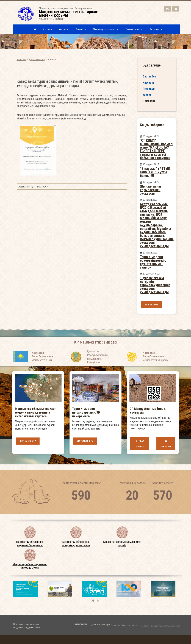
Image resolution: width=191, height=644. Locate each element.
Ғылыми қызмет (134, 29)
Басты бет (21, 59)
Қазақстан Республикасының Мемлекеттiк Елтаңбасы (98, 366)
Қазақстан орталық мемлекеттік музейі (122, 543)
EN (175, 9)
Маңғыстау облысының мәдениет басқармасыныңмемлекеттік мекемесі (71, 13)
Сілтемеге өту (28, 441)
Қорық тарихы (80, 627)
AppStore (166, 444)
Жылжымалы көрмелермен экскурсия (150, 190)
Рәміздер (149, 89)
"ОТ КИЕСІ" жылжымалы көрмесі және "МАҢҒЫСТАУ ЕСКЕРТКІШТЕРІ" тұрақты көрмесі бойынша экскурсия (157, 149)
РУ (168, 9)
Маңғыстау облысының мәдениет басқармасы (30, 543)
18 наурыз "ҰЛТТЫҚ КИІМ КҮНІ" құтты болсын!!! (155, 172)
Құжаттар (81, 29)
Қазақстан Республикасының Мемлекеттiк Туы (42, 364)
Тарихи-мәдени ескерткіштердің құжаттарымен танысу (153, 262)
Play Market (140, 444)
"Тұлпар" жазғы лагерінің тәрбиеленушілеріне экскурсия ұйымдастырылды (155, 285)
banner (147, 95)
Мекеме (48, 29)
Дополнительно (37, 59)
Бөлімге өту (151, 305)
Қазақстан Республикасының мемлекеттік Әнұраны (155, 364)
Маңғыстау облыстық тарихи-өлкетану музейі (30, 566)
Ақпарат (64, 29)
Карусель (149, 83)
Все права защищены (30, 629)
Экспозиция (156, 29)
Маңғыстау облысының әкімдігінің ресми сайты (76, 543)
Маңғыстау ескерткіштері (106, 29)
